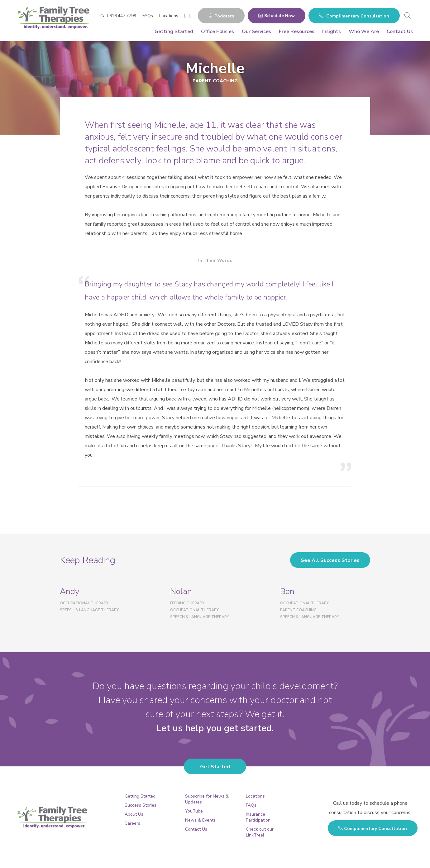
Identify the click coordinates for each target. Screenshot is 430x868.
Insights (332, 31)
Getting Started (174, 31)
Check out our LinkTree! (260, 832)
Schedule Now (277, 16)
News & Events (200, 820)
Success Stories (141, 805)
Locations (169, 16)
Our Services (256, 31)
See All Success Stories (330, 560)
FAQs (148, 16)
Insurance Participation (258, 817)
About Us (134, 814)
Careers (132, 823)
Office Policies (217, 31)
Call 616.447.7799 (118, 16)
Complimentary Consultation (354, 16)
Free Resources (297, 31)
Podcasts (221, 16)
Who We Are (364, 31)
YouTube (194, 811)
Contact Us (400, 31)
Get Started (215, 767)
